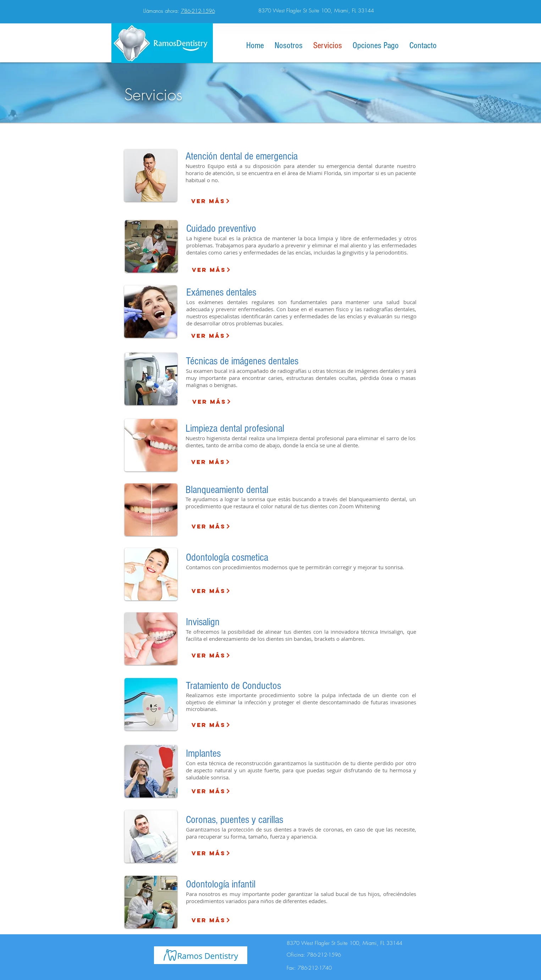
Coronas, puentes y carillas (234, 820)
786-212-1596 (198, 11)
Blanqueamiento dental (227, 490)
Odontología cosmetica (227, 558)
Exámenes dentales (221, 292)
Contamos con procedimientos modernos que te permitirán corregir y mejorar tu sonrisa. (295, 567)
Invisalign (203, 622)
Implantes (203, 754)
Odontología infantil (221, 884)
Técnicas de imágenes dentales (242, 361)
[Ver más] (211, 201)
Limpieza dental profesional (235, 429)
